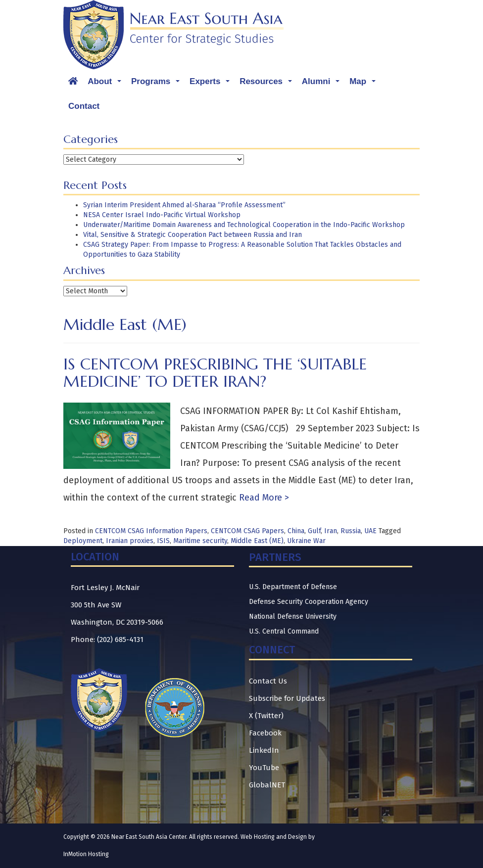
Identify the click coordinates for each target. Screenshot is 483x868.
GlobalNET (267, 785)
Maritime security (200, 541)
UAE (370, 531)
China (296, 531)
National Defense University (293, 617)
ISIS (163, 541)
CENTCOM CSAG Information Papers (151, 531)
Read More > (263, 498)
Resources (268, 84)
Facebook (265, 733)
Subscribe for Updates (287, 698)
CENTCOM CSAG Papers (247, 531)
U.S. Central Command (284, 631)
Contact (84, 106)
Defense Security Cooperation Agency (309, 602)
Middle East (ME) (257, 541)
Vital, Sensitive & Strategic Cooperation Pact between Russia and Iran (193, 235)
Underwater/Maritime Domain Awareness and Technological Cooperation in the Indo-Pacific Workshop (244, 225)
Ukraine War (306, 541)
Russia (351, 531)
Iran (331, 531)
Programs (158, 84)
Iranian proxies (130, 541)
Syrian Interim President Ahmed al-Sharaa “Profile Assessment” (184, 205)
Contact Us (268, 681)
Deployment (83, 541)
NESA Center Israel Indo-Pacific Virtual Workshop (162, 215)
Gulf (314, 531)
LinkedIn (264, 750)
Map (365, 84)
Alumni (323, 84)
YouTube (264, 768)
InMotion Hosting (86, 854)
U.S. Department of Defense (293, 587)
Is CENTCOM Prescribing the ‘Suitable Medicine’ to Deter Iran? (215, 373)
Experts (212, 84)
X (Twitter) (266, 716)
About (107, 84)
